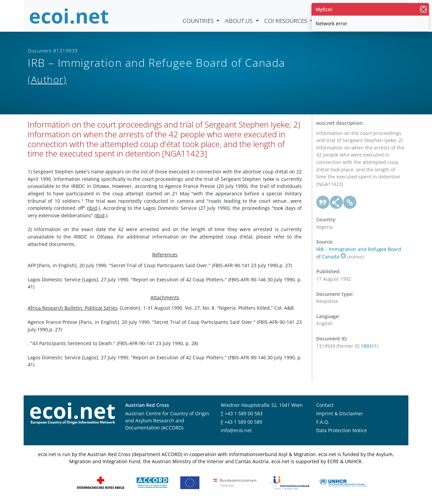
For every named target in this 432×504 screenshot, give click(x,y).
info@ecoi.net (236, 430)
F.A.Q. (323, 422)
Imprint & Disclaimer (340, 413)
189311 (369, 346)
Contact (325, 405)
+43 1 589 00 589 (243, 422)
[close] (423, 9)
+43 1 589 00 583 (244, 413)
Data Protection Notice (342, 430)
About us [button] (239, 21)
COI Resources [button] (286, 21)
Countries (199, 21)
